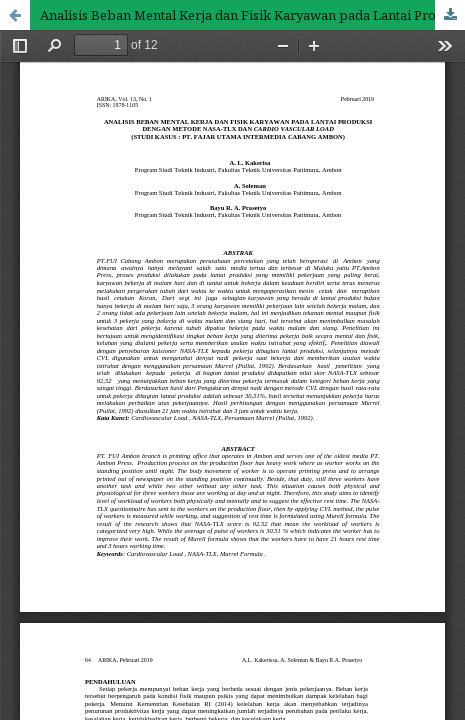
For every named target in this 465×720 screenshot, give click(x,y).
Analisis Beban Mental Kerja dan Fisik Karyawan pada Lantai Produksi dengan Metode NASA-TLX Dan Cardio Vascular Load (252, 15)
